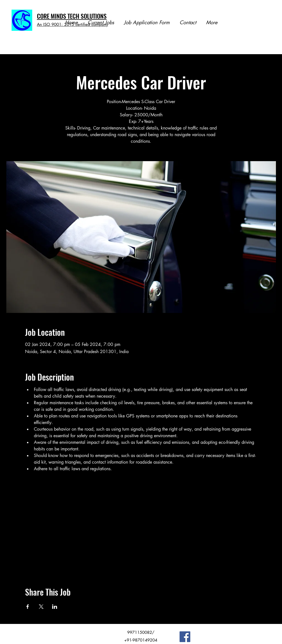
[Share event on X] (41, 607)
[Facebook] (185, 637)
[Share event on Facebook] (28, 607)
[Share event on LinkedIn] (55, 607)
